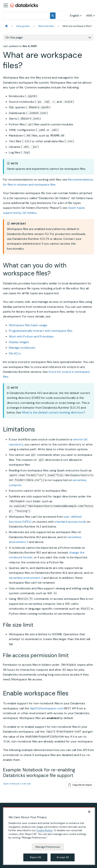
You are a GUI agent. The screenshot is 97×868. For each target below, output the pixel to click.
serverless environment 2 (26, 578)
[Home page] (6, 26)
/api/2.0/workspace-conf (47, 708)
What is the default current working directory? (53, 412)
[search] (25, 16)
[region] (49, 836)
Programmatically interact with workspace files (41, 331)
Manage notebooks (22, 348)
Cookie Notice (44, 830)
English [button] (75, 16)
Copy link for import (80, 784)
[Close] (89, 812)
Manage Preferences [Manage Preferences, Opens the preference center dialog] (48, 847)
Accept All (63, 857)
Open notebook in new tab (17, 784)
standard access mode (70, 522)
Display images (19, 342)
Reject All (35, 857)
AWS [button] (89, 16)
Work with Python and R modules (31, 336)
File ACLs (15, 353)
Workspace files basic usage (28, 325)
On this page (14, 37)
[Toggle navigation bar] (6, 5)
